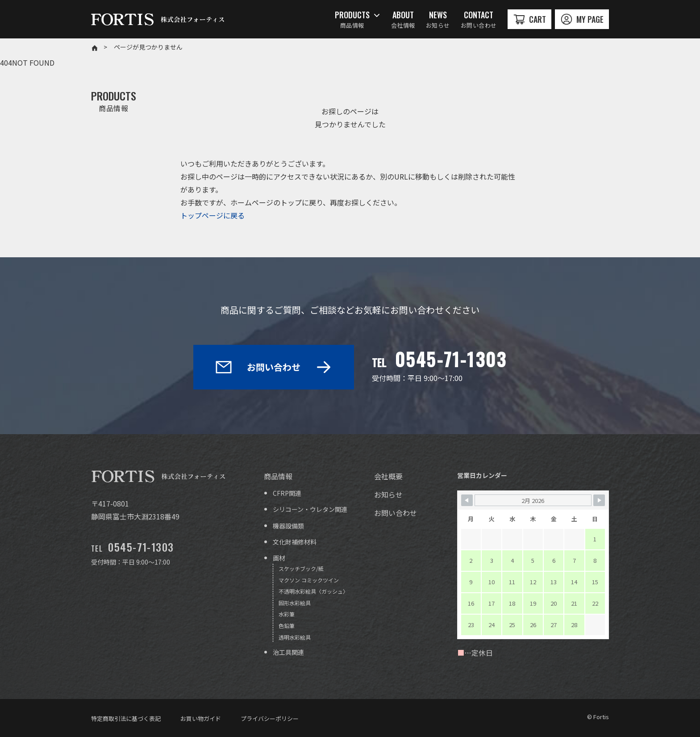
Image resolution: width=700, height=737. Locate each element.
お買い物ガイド (201, 718)
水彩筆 (287, 614)
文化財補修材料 (295, 542)
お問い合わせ (274, 367)
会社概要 (388, 476)
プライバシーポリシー (270, 718)
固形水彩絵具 (295, 603)
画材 (279, 558)
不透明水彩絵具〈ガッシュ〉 (313, 591)
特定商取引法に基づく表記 (126, 718)
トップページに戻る (212, 215)
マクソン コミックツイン (309, 580)
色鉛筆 (287, 626)
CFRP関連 (287, 493)
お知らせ (388, 494)
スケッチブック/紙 (301, 568)
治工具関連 (288, 652)
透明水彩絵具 (295, 637)
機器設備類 (288, 526)
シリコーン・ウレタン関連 (310, 509)
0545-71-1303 (451, 359)
